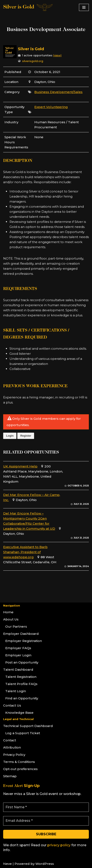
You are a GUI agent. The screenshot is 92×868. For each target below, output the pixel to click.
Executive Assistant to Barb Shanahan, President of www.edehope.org (25, 552)
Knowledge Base (19, 713)
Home (8, 612)
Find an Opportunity (22, 698)
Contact (10, 740)
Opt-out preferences (20, 769)
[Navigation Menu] (84, 7)
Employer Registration (24, 641)
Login (10, 436)
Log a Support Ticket (23, 733)
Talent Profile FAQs (21, 684)
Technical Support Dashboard (28, 726)
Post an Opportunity (22, 662)
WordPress (45, 864)
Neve (7, 864)
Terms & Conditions (19, 762)
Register (26, 436)
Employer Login (18, 655)
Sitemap (10, 776)
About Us (11, 619)
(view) (57, 55)
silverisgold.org (33, 61)
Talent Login (16, 691)
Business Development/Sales (58, 92)
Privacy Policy (14, 755)
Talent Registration (21, 677)
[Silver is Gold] (28, 7)
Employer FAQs (18, 648)
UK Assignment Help (20, 466)
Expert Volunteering (51, 107)
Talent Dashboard (18, 670)
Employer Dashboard (21, 634)
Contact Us (12, 705)
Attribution (12, 747)
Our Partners (16, 626)
